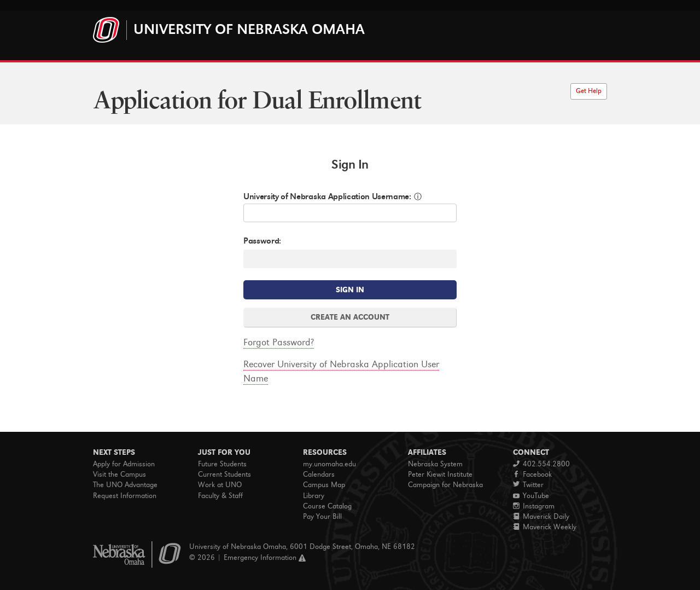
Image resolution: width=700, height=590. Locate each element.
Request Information (125, 496)
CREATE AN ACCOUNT (350, 317)
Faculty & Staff (220, 496)
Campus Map (324, 485)
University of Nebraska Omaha (249, 29)
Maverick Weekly (545, 527)
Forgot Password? (279, 342)
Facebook (532, 474)
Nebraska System (435, 464)
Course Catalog (327, 506)
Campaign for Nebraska (445, 485)
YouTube (531, 496)
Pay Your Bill (322, 516)
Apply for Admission (124, 464)
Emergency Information (260, 557)
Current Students (224, 474)
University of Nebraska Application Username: (327, 196)
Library (314, 496)
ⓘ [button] (418, 197)
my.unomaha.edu (329, 464)
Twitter (528, 485)
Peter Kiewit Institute (440, 474)
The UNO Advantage (125, 485)
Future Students (222, 464)
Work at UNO (220, 485)
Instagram (534, 506)
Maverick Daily (541, 516)
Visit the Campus (119, 474)
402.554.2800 (541, 464)
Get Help (589, 91)
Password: (262, 241)
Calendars (319, 474)
